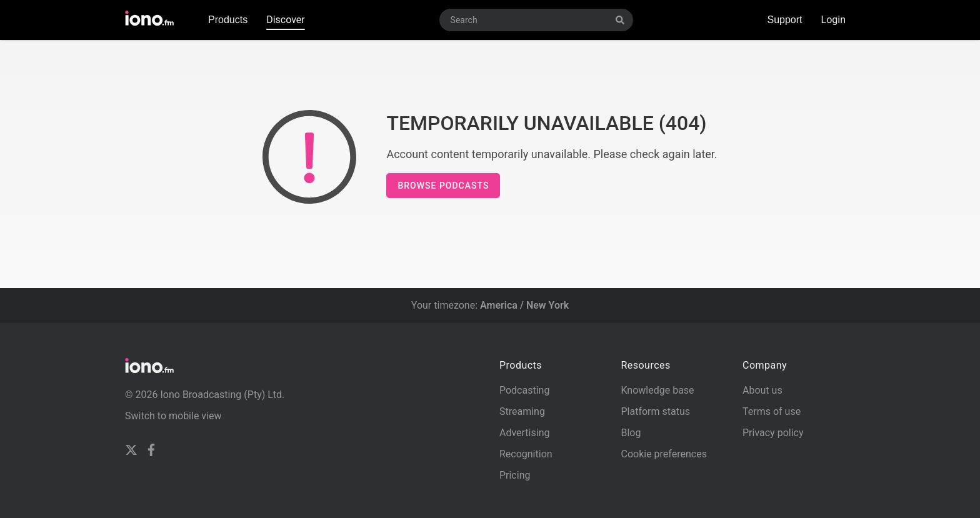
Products (228, 20)
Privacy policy (773, 433)
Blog (631, 433)
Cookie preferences (663, 454)
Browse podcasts (443, 186)
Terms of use (772, 411)
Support (784, 20)
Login (833, 20)
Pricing (515, 475)
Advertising (525, 433)
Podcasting (524, 390)
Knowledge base (657, 390)
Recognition (526, 454)
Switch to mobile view (173, 416)
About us (762, 390)
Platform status (655, 411)
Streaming (522, 411)
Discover (286, 20)
